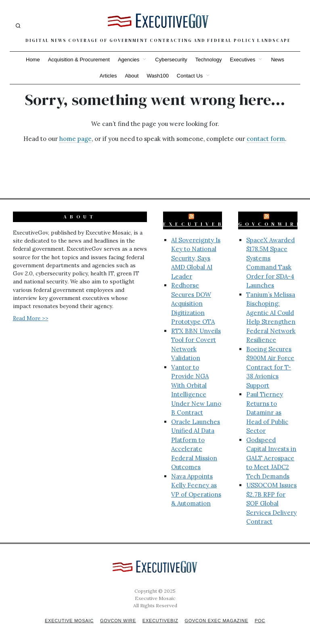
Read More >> (31, 318)
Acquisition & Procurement (79, 60)
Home (33, 60)
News (278, 60)
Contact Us (190, 76)
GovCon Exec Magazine (218, 621)
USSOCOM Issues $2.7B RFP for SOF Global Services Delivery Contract (271, 503)
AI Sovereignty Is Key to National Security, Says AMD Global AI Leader (196, 258)
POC (263, 621)
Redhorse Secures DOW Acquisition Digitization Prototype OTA (193, 303)
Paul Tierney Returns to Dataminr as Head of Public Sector (267, 412)
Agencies (129, 60)
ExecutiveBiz (199, 224)
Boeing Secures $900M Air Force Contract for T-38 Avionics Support (270, 367)
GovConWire (270, 224)
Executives (243, 60)
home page (75, 139)
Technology (209, 60)
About (132, 76)
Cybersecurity (171, 60)
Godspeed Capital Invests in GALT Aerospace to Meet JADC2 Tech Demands (271, 458)
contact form (266, 139)
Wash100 (157, 76)
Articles (108, 76)
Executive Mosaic (67, 621)
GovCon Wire (117, 621)
